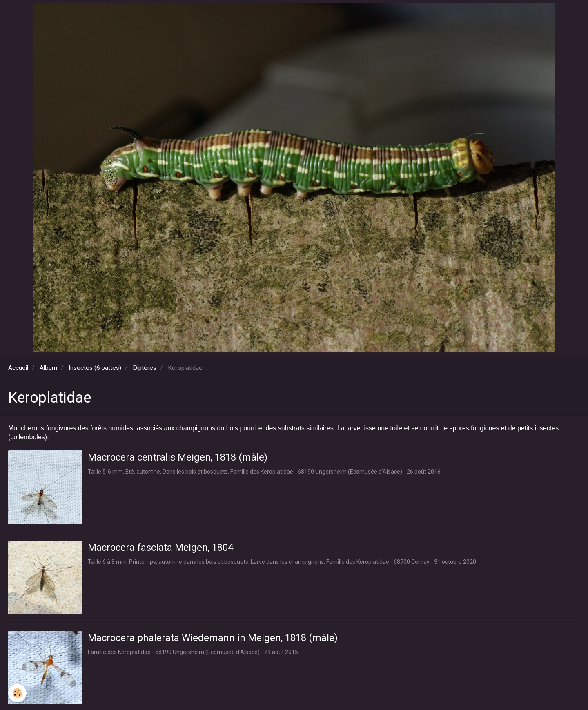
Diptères (145, 368)
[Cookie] (17, 693)
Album (48, 368)
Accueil (18, 368)
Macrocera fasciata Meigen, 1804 (160, 548)
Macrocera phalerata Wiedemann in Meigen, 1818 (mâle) (213, 638)
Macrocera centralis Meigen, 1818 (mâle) (178, 457)
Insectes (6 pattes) (95, 368)
